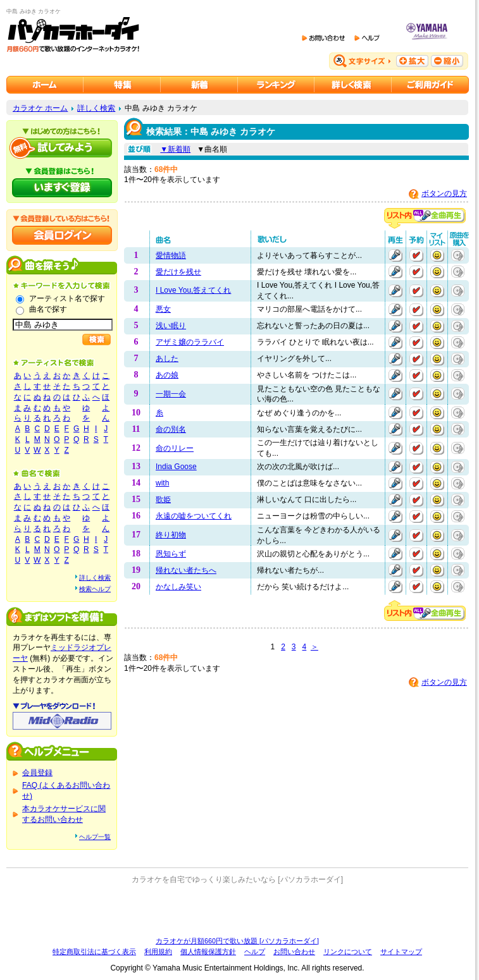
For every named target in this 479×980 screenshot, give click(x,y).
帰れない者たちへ (186, 570)
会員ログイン (62, 235)
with (162, 483)
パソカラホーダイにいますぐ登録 (62, 188)
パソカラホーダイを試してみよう (62, 148)
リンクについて (348, 952)
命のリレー (175, 448)
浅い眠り (171, 326)
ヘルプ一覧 (95, 837)
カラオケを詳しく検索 (353, 85)
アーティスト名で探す (67, 298)
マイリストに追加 (437, 255)
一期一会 (171, 394)
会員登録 (37, 773)
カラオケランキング (276, 85)
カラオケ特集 (122, 85)
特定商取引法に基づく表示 (94, 952)
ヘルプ (255, 952)
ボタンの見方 (444, 193)
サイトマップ (401, 952)
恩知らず (171, 554)
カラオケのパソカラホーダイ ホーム (45, 85)
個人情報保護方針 (208, 952)
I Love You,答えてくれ (193, 290)
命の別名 (171, 429)
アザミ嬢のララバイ (190, 342)
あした (167, 358)
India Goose (176, 467)
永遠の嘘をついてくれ (194, 516)
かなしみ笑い (178, 587)
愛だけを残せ (178, 272)
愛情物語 (171, 255)
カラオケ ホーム (40, 108)
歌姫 (163, 499)
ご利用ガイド (430, 85)
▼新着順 (175, 149)
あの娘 (167, 375)
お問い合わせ (294, 952)
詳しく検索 (96, 108)
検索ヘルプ (95, 589)
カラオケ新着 (199, 85)
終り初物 (171, 535)
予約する (416, 255)
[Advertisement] (238, 910)
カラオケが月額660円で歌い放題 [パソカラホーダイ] (237, 941)
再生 (395, 255)
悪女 (163, 309)
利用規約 (158, 952)
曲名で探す (48, 309)
